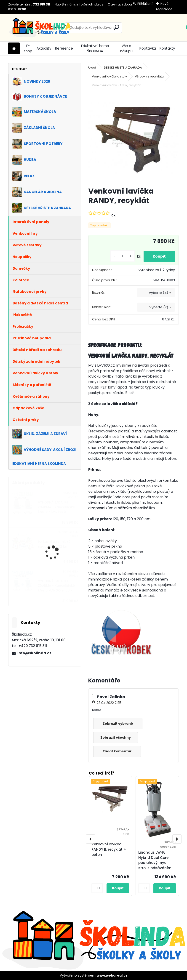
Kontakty (167, 48)
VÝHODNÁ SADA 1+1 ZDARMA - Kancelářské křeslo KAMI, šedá (56, 507)
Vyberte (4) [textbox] (159, 293)
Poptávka (148, 48)
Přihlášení (145, 4)
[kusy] (123, 256)
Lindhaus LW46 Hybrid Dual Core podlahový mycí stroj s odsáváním (155, 860)
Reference (64, 48)
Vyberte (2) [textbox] (159, 307)
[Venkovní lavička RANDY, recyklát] (134, 138)
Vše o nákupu (126, 48)
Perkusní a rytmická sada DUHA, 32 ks (54, 544)
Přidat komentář (117, 751)
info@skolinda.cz (90, 4)
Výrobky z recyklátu (149, 76)
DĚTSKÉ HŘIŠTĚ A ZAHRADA (123, 68)
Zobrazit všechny (116, 738)
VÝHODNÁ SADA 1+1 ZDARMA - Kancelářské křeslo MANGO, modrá (56, 586)
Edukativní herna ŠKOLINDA (95, 48)
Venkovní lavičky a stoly (109, 76)
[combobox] (156, 293)
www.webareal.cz (112, 975)
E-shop (28, 48)
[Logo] (40, 28)
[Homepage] (14, 49)
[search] (116, 27)
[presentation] (91, 839)
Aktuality (44, 48)
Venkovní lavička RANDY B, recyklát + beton (109, 849)
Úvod (92, 68)
